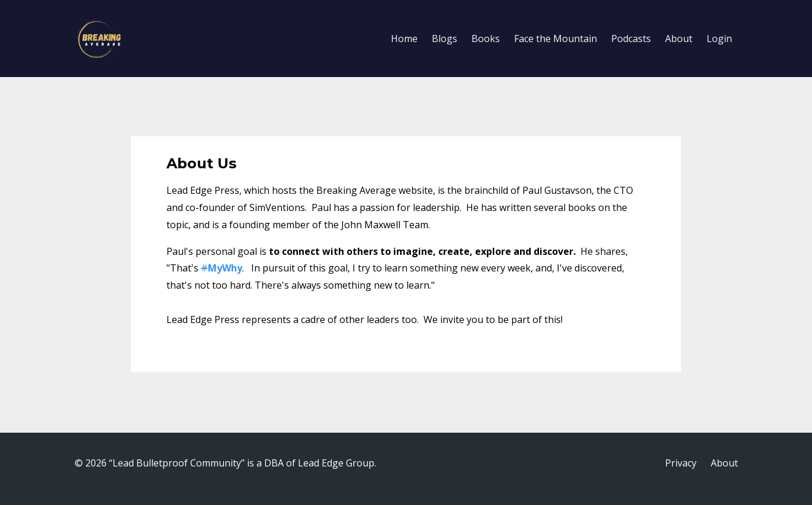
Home (404, 39)
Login (719, 39)
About (679, 39)
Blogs (444, 39)
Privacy (681, 463)
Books (486, 39)
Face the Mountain (556, 39)
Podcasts (631, 39)
